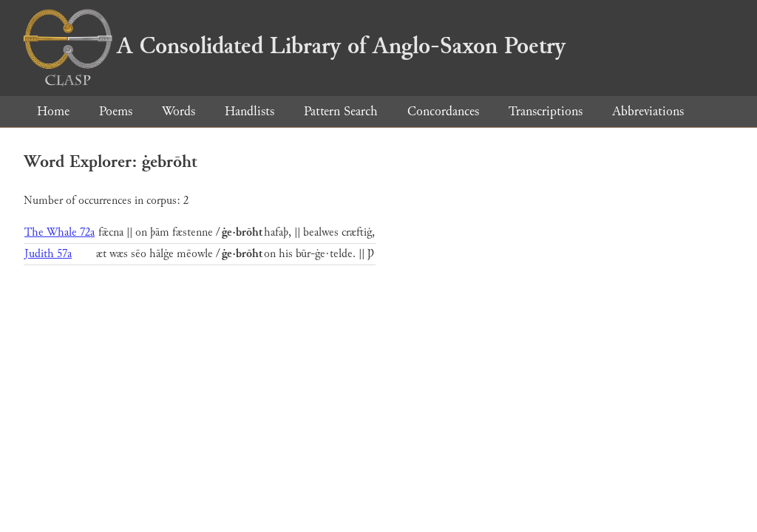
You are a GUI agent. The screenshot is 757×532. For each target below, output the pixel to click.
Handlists (249, 111)
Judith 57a (48, 254)
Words (179, 111)
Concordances (443, 111)
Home (53, 111)
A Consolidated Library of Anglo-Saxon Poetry (295, 46)
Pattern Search (341, 111)
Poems (116, 111)
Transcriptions (546, 111)
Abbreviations (648, 111)
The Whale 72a (60, 232)
